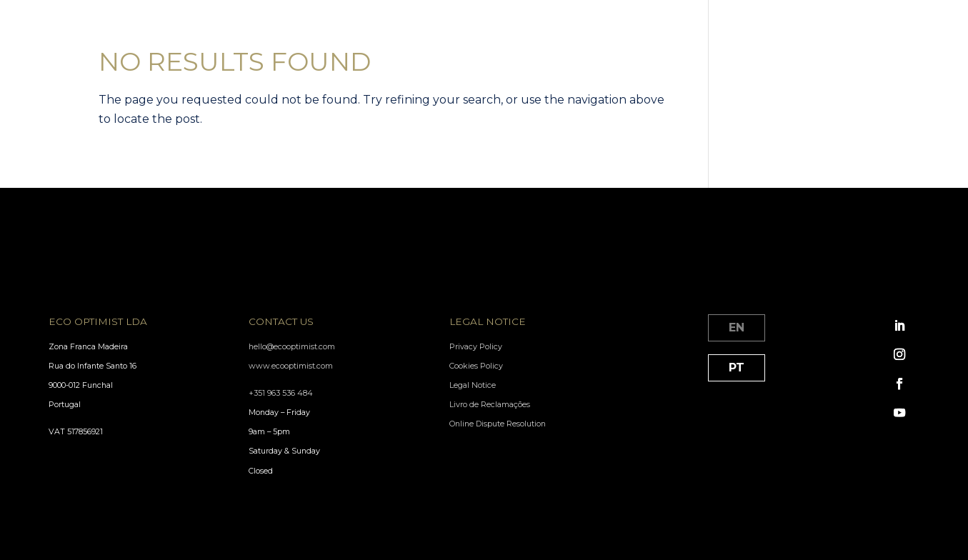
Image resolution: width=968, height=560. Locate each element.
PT (737, 367)
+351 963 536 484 (281, 393)
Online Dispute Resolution (498, 424)
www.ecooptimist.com (291, 366)
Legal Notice (473, 385)
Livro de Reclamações (490, 405)
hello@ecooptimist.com (292, 347)
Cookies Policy (476, 366)
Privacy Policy (476, 347)
